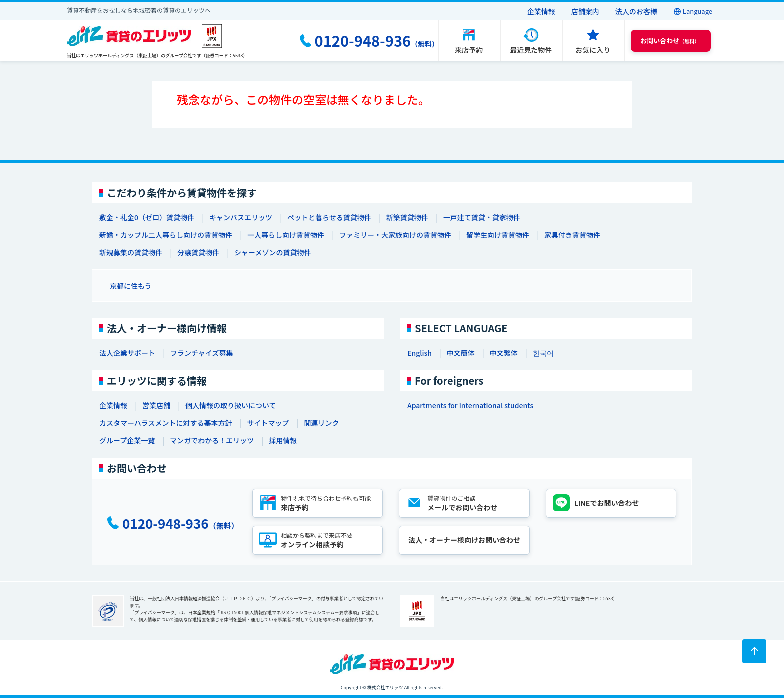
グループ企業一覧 (127, 440)
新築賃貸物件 (407, 217)
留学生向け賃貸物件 (498, 235)
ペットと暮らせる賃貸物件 (329, 217)
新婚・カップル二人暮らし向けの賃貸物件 (166, 235)
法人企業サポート (127, 353)
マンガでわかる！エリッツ (212, 440)
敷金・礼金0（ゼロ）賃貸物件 (147, 217)
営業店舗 (156, 405)
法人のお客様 (636, 11)
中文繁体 (504, 353)
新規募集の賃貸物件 (131, 252)
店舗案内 (585, 11)
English (420, 353)
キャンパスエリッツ (241, 217)
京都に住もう (131, 286)
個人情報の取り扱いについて (231, 405)
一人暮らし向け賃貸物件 (286, 235)
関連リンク (321, 423)
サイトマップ (268, 423)
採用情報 (283, 440)
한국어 (543, 353)
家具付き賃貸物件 (572, 235)
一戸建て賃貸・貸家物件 (482, 217)
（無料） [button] (670, 41)
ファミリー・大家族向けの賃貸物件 (395, 235)
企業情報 (541, 11)
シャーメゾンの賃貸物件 (273, 252)
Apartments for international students (470, 405)
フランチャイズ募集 (202, 353)
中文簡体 (461, 353)
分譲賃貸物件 (198, 252)
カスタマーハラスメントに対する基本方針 (166, 423)
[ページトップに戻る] (754, 651)
